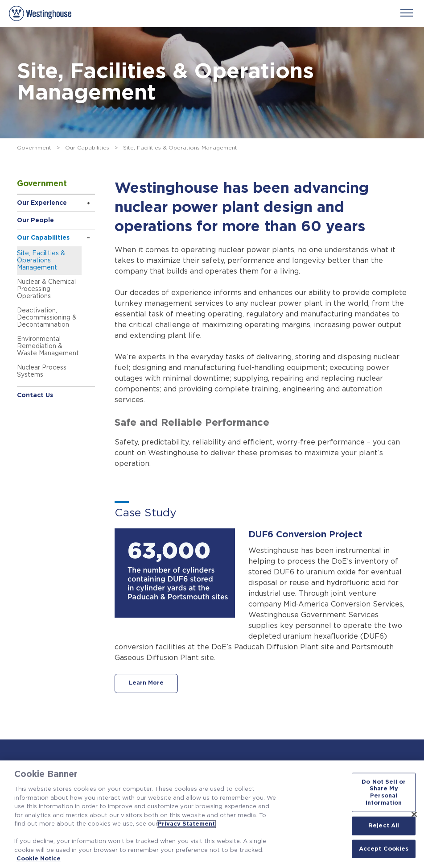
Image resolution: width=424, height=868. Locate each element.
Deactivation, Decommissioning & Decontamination (47, 318)
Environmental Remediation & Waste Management (48, 346)
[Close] (414, 814)
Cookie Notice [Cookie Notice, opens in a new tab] (39, 859)
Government (34, 148)
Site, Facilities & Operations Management (41, 261)
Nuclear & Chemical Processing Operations (46, 289)
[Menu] (407, 13)
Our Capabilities (87, 148)
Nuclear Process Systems (42, 371)
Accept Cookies (384, 849)
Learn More (147, 683)
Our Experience (42, 203)
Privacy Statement (186, 824)
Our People (35, 220)
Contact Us (35, 395)
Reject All (384, 826)
